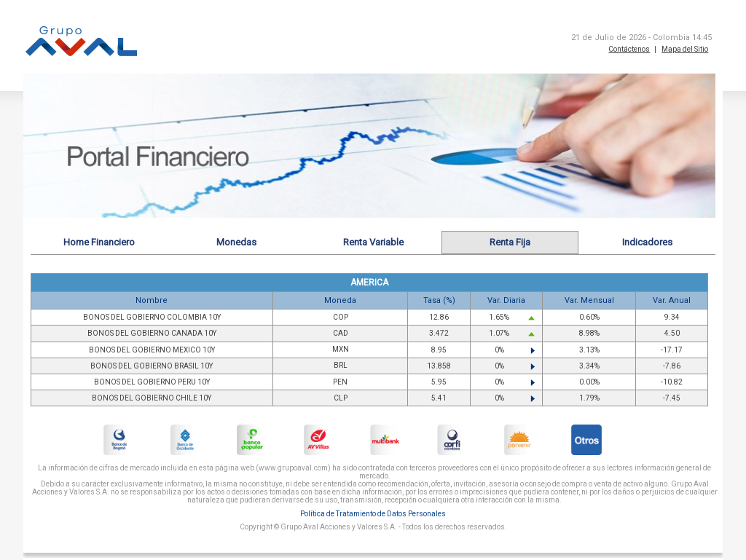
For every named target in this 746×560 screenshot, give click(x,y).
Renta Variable (373, 242)
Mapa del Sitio (685, 49)
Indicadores (647, 242)
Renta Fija (510, 242)
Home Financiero (99, 242)
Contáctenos (629, 49)
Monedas (236, 242)
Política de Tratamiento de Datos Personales (373, 514)
